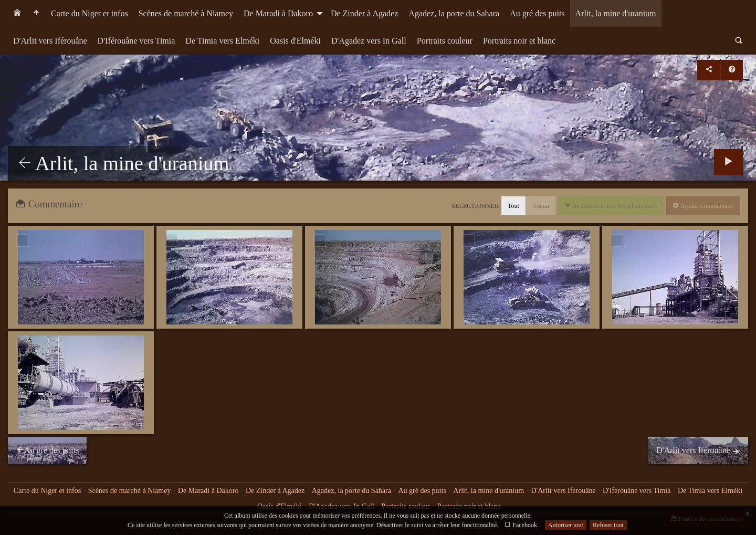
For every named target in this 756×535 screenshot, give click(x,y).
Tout (513, 206)
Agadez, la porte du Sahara (454, 13)
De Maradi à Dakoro (278, 13)
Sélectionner (475, 206)
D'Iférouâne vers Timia (136, 41)
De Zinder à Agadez (364, 13)
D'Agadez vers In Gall (369, 41)
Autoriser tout (566, 525)
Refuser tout (608, 525)
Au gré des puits (537, 13)
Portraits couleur (445, 41)
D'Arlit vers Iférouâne (50, 41)
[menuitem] (17, 14)
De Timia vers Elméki (222, 41)
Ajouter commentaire (706, 206)
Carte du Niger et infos (90, 13)
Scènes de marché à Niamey (186, 13)
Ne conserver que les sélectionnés (614, 206)
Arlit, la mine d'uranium (616, 13)
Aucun (541, 206)
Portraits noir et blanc (519, 41)
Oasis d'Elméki (295, 41)
